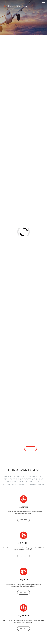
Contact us (31, 449)
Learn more (17, 449)
